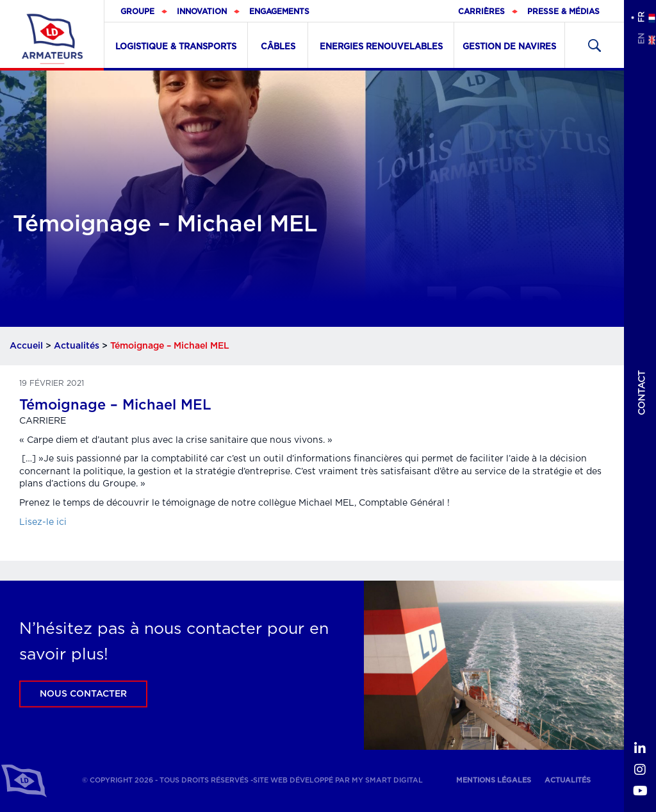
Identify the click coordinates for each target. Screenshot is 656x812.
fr (641, 17)
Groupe (137, 12)
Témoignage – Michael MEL (115, 405)
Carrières (481, 12)
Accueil (26, 346)
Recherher (594, 45)
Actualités (77, 346)
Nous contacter (83, 694)
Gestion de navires (509, 47)
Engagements (279, 12)
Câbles (278, 47)
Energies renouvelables (381, 47)
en (641, 39)
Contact (642, 393)
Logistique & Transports (176, 47)
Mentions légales (494, 780)
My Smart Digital (387, 780)
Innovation (202, 12)
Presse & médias (563, 12)
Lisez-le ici (43, 522)
